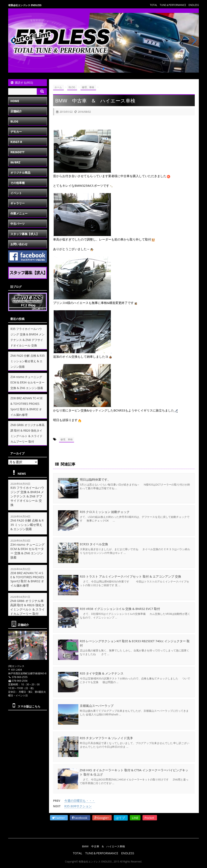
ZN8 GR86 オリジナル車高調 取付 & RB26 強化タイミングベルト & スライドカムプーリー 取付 (27, 607)
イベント (16, 193)
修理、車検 (67, 439)
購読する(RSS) (22, 83)
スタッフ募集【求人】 (25, 234)
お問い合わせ (19, 244)
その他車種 (18, 183)
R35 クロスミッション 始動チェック (105, 512)
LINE (135, 818)
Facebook (80, 818)
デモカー (16, 132)
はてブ (121, 818)
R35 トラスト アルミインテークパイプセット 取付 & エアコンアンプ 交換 (130, 576)
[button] (100, 69)
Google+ (102, 818)
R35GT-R (16, 142)
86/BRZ (15, 162)
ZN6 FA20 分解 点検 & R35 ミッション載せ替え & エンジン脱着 (28, 361)
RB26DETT (17, 152)
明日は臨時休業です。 (95, 479)
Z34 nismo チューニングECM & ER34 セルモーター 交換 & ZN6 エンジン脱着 (27, 382)
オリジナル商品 (20, 173)
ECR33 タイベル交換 (94, 544)
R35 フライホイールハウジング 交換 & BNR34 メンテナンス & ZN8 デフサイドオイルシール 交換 (27, 496)
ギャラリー (18, 203)
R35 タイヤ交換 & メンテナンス (102, 673)
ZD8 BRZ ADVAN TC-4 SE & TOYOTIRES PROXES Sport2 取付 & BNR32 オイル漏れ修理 (27, 579)
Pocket (150, 818)
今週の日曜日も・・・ (80, 801)
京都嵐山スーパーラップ (97, 706)
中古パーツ (18, 224)
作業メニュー (19, 213)
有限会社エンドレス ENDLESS (25, 5)
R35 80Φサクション (78, 806)
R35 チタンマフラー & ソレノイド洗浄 (106, 738)
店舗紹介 (16, 111)
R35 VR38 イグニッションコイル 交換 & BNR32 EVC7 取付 (120, 609)
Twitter (59, 818)
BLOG (14, 121)
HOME (15, 101)
